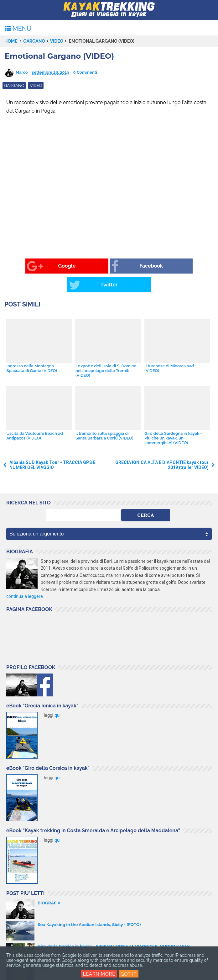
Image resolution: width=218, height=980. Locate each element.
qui (57, 697)
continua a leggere (25, 578)
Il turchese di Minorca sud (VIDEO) (169, 349)
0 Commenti (85, 72)
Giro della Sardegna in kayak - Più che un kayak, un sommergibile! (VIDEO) (173, 419)
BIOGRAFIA (49, 884)
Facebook (99, 266)
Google (28, 266)
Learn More (99, 974)
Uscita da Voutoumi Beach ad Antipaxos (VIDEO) (34, 417)
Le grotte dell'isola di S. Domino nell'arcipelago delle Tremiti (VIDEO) (106, 352)
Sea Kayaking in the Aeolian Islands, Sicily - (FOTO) (90, 906)
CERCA (145, 496)
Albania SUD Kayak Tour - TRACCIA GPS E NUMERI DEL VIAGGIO (52, 446)
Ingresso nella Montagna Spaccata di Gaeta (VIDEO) (31, 349)
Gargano (34, 41)
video (57, 41)
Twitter (166, 266)
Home (11, 41)
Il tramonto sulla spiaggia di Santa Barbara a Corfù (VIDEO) (104, 417)
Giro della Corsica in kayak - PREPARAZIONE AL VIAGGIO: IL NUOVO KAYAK (115, 928)
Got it (129, 974)
